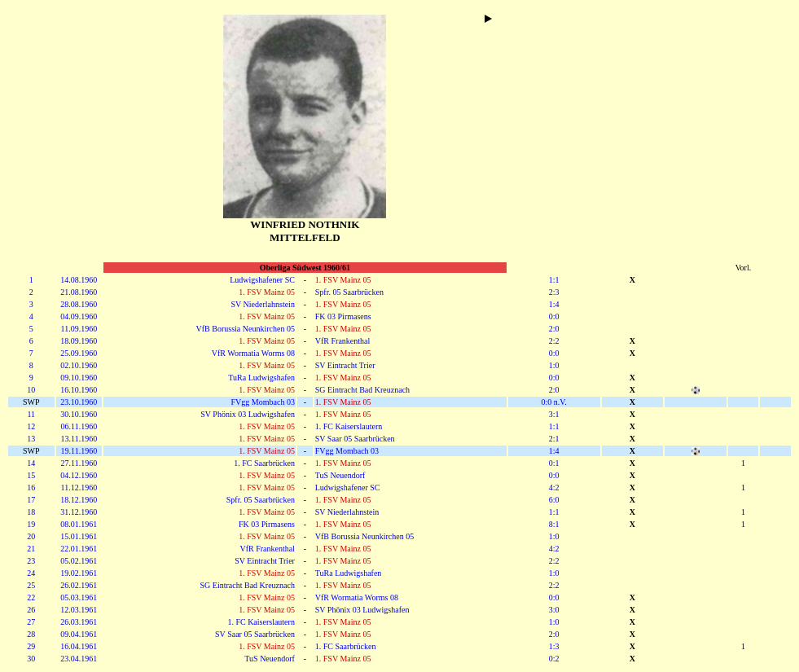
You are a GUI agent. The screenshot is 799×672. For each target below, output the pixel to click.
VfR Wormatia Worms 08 (253, 353)
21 (31, 549)
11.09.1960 (79, 329)
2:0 (554, 329)
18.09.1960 (79, 341)
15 (31, 475)
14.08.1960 (79, 280)
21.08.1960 (79, 292)
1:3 (554, 646)
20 (31, 536)
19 (31, 524)
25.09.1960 (79, 353)
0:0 (554, 316)
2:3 (554, 292)
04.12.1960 (79, 475)
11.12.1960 (79, 488)
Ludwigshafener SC (262, 280)
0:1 (554, 463)
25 (31, 585)
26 (31, 610)
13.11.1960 (79, 439)
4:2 (554, 488)
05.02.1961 (79, 561)
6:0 (554, 500)
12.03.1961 (79, 610)
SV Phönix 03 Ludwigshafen (248, 414)
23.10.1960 (79, 402)
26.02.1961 (79, 585)
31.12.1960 (79, 512)
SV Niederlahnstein (262, 304)
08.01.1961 (79, 524)
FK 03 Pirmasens (343, 316)
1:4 (554, 304)
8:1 (554, 524)
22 (31, 597)
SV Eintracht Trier (345, 365)
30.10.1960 (79, 414)
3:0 (554, 610)
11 (31, 414)
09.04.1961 (79, 634)
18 (31, 512)
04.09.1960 (79, 316)
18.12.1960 (79, 500)
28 (31, 634)
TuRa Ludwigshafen (261, 378)
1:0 (554, 365)
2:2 (554, 341)
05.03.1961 (79, 597)
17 (31, 500)
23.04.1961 (79, 659)
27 (31, 622)
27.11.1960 (79, 463)
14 (31, 463)
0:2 (554, 659)
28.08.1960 (79, 304)
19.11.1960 (79, 451)
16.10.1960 (79, 390)
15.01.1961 (79, 536)
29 (31, 646)
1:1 (554, 280)
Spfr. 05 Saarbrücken (349, 292)
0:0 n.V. (553, 402)
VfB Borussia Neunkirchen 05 (246, 329)
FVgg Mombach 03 (263, 402)
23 (31, 561)
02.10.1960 (79, 365)
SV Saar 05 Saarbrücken (355, 439)
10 (31, 390)
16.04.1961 (79, 646)
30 (31, 659)
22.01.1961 (79, 549)
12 (31, 426)
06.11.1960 (79, 426)
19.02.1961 (79, 573)
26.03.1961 (79, 622)
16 (31, 488)
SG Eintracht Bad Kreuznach (362, 390)
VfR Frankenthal (343, 341)
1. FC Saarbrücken (264, 463)
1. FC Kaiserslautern (349, 426)
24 (31, 573)
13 (31, 439)
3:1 (554, 414)
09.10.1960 (79, 378)
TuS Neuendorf (340, 475)
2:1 (554, 439)
